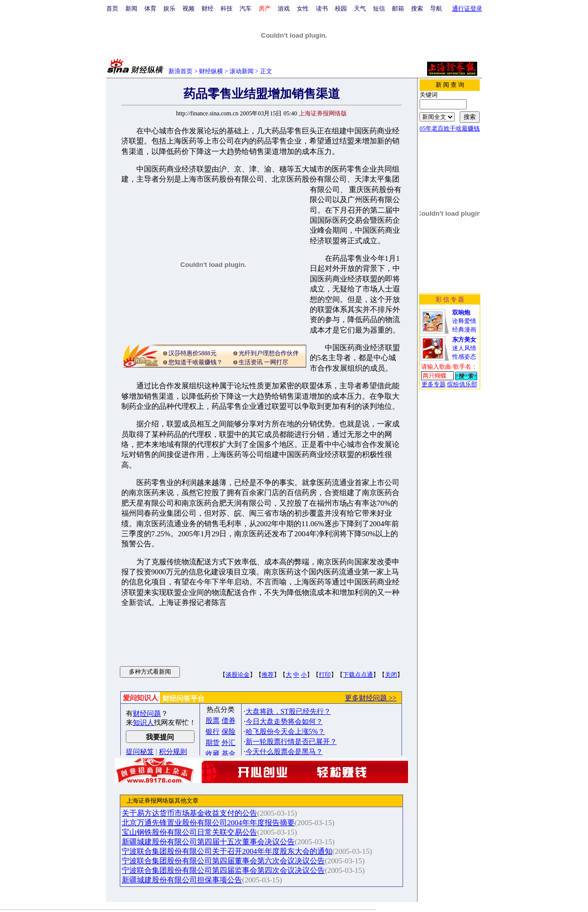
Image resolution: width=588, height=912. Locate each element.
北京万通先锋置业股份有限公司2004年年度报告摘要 (208, 823)
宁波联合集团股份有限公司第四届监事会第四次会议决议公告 (223, 870)
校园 (341, 9)
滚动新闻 (242, 71)
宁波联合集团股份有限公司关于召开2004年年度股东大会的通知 (227, 851)
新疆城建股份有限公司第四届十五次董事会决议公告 (208, 842)
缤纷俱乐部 (462, 384)
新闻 (131, 9)
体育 (150, 9)
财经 (208, 9)
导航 (436, 9)
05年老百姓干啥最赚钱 (450, 128)
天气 (360, 9)
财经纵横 (211, 71)
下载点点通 (358, 675)
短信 (379, 9)
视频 (188, 9)
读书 (322, 9)
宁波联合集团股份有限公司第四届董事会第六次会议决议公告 (223, 861)
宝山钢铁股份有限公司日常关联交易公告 (189, 832)
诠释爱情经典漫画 (464, 321)
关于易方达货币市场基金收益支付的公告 (189, 813)
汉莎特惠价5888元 (192, 353)
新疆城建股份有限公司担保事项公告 (182, 880)
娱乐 (169, 9)
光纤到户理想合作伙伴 (269, 353)
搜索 (417, 9)
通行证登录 (467, 9)
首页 (112, 9)
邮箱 (398, 9)
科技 (227, 9)
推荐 (268, 675)
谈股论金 (238, 675)
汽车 (246, 9)
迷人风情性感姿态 (464, 348)
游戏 (284, 9)
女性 (303, 9)
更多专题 (434, 384)
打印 (325, 675)
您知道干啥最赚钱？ (195, 362)
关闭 (391, 675)
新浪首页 (180, 71)
